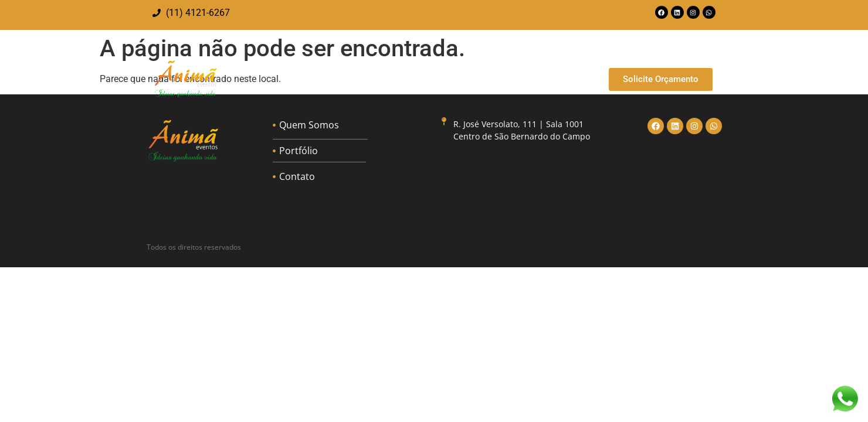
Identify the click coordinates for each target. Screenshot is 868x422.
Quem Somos (441, 79)
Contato (569, 79)
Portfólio (511, 79)
